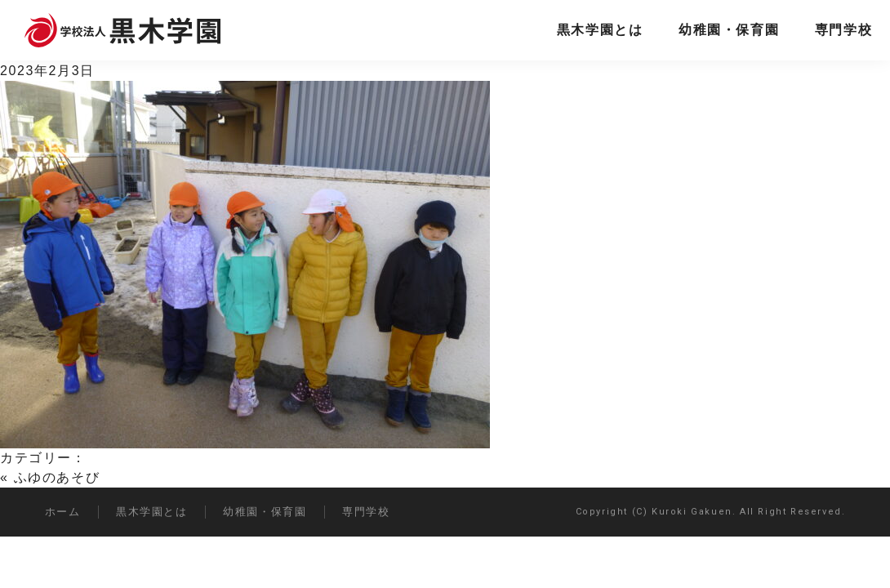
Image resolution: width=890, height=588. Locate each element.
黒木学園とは (600, 30)
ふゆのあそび (57, 477)
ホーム (63, 512)
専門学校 (843, 30)
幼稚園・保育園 (729, 30)
